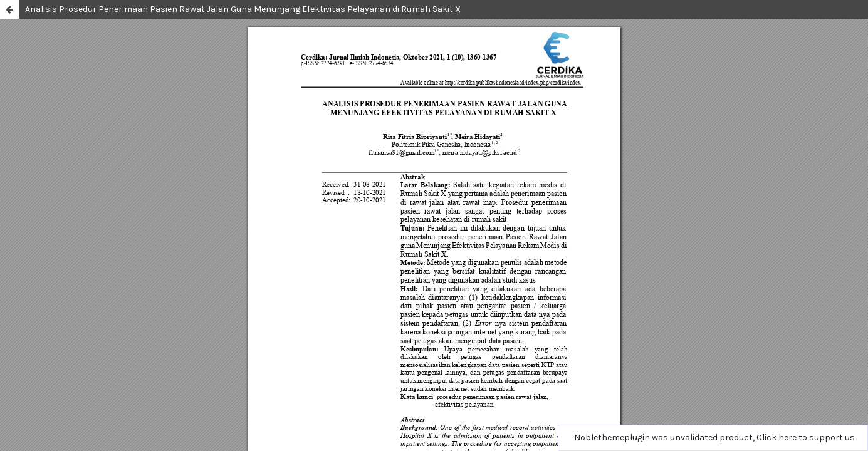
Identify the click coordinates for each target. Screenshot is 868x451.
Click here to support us (806, 438)
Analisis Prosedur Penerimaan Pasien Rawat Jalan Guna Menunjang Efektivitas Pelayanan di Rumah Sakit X (243, 9)
